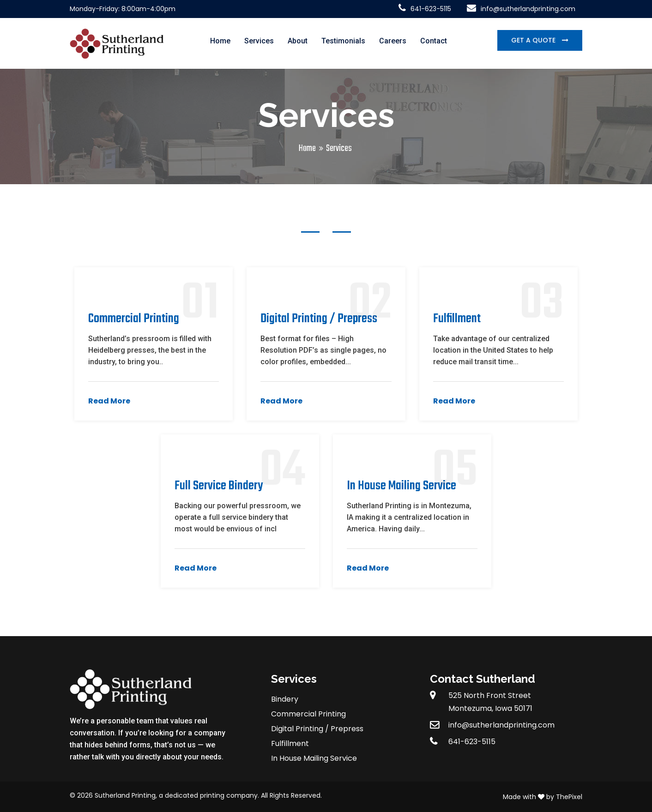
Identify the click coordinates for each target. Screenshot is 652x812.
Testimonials (343, 41)
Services (259, 41)
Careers (393, 41)
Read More (109, 401)
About (298, 41)
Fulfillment (290, 743)
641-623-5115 (425, 9)
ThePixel (569, 797)
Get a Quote (534, 40)
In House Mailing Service (314, 758)
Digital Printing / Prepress (317, 729)
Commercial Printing (308, 714)
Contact (434, 41)
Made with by (529, 797)
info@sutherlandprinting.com (521, 9)
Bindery (285, 699)
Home (220, 41)
